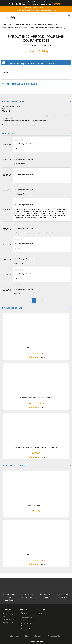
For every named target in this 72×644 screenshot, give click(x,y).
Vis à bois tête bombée (36, 505)
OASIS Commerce (40, 641)
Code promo (43, 614)
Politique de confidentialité (56, 636)
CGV (27, 636)
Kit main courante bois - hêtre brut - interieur (36, 398)
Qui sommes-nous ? (9, 619)
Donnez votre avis (44, 45)
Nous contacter (26, 629)
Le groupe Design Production (8, 615)
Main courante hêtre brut (36, 348)
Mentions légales (14, 636)
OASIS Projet (31, 641)
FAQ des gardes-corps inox (25, 624)
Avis (33, 45)
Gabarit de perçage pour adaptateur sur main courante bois (36, 447)
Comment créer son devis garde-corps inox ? (27, 619)
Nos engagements (8, 623)
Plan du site (38, 636)
